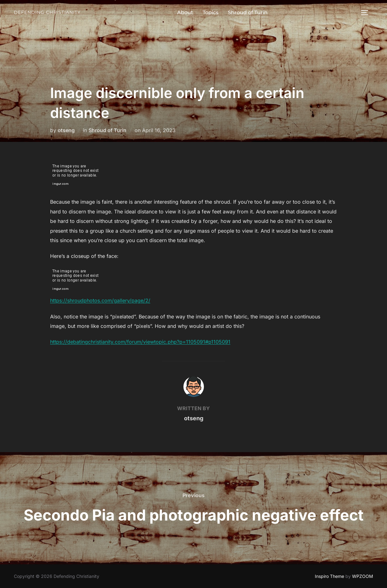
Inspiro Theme (329, 576)
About (185, 12)
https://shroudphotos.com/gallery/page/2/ (100, 300)
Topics (211, 12)
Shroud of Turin (248, 12)
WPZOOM (363, 576)
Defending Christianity (47, 12)
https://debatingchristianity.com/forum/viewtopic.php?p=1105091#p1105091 (140, 342)
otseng (66, 130)
